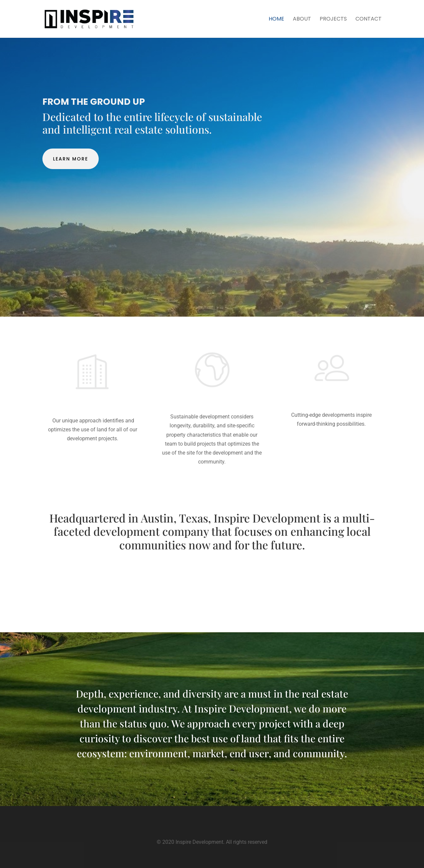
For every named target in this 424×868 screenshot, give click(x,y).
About (302, 20)
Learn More (71, 159)
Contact (369, 20)
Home (276, 20)
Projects (333, 20)
